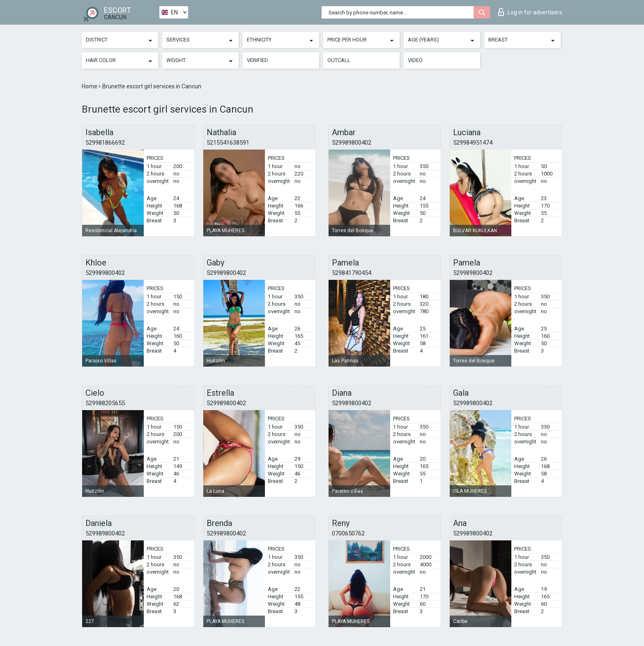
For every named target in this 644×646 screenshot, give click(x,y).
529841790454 (352, 273)
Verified (258, 60)
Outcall (339, 60)
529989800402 (352, 143)
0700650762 (348, 533)
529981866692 (105, 143)
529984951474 (473, 143)
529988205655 (105, 403)
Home (90, 86)
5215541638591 (228, 143)
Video (415, 60)
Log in (530, 12)
